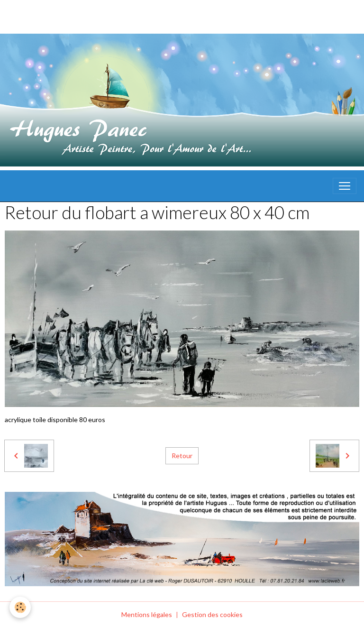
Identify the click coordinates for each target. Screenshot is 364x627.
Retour (182, 456)
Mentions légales (147, 614)
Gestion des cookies (212, 614)
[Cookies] (20, 607)
